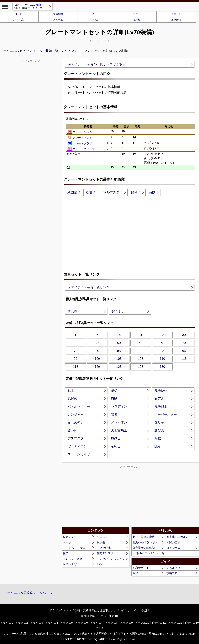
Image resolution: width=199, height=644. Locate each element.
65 (162, 343)
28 (162, 335)
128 (141, 367)
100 (97, 359)
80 (97, 351)
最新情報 (58, 14)
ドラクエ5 (66, 623)
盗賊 (89, 192)
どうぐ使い (119, 422)
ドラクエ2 (21, 623)
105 (119, 359)
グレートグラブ (80, 143)
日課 (99, 564)
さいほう (117, 311)
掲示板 (137, 20)
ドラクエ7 (97, 623)
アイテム (58, 20)
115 (184, 359)
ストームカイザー (80, 454)
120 (97, 367)
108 (141, 359)
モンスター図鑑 (73, 559)
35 (76, 343)
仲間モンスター (106, 553)
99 (76, 359)
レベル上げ (70, 564)
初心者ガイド (141, 568)
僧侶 (114, 391)
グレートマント (80, 137)
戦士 (71, 391)
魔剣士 (116, 438)
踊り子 (136, 192)
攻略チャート (71, 537)
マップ (137, 14)
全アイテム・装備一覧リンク (47, 51)
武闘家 (72, 192)
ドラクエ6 (81, 623)
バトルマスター (111, 192)
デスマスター (77, 438)
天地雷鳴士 (119, 430)
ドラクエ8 (111, 623)
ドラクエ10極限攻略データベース (28, 593)
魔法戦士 (161, 407)
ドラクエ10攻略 (11, 51)
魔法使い (161, 391)
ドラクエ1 (7, 623)
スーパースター (166, 414)
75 (76, 351)
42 (97, 343)
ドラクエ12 (175, 623)
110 (162, 359)
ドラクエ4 (52, 623)
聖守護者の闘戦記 (144, 548)
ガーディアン (77, 446)
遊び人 (159, 430)
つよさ (97, 20)
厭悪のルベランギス (145, 542)
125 (119, 367)
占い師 (72, 430)
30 (184, 335)
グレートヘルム (80, 132)
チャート (97, 14)
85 (119, 351)
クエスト (176, 14)
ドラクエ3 (37, 623)
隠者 (158, 446)
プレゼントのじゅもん (111, 559)
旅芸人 (159, 399)
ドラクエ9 (126, 623)
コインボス (173, 548)
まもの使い (76, 422)
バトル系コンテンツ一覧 (149, 553)
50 (119, 343)
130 (162, 367)
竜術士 (116, 446)
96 (184, 351)
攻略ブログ (173, 573)
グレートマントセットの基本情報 (97, 87)
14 (119, 335)
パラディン (119, 407)
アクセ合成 (104, 548)
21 (141, 335)
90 (141, 351)
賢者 (114, 414)
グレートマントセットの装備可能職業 (100, 93)
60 (141, 343)
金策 (135, 573)
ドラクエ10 (142, 623)
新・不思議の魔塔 (144, 537)
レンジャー (76, 414)
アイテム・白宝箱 (74, 548)
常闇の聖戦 (173, 542)
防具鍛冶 (74, 311)
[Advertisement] (130, 231)
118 (76, 367)
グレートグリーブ (81, 149)
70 (87, 119)
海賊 (152, 192)
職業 (66, 553)
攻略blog (176, 20)
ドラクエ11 (159, 623)
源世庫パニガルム (178, 537)
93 (162, 351)
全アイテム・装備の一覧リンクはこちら (97, 64)
